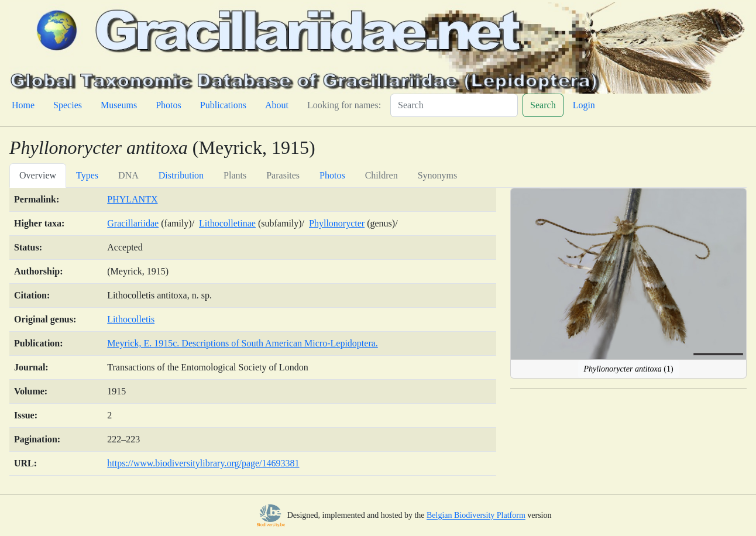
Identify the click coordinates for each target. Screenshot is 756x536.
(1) (628, 369)
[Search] (454, 105)
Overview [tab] (38, 175)
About (277, 105)
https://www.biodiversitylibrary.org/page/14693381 (203, 463)
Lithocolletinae (227, 223)
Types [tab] (87, 175)
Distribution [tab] (181, 175)
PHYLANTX (132, 199)
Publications (223, 105)
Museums (119, 105)
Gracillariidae (133, 223)
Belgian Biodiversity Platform (476, 516)
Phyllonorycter (337, 223)
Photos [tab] (332, 175)
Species (68, 105)
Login (584, 105)
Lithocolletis (131, 319)
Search (543, 105)
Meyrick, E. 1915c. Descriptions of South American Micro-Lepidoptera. (243, 343)
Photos (169, 105)
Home (23, 105)
